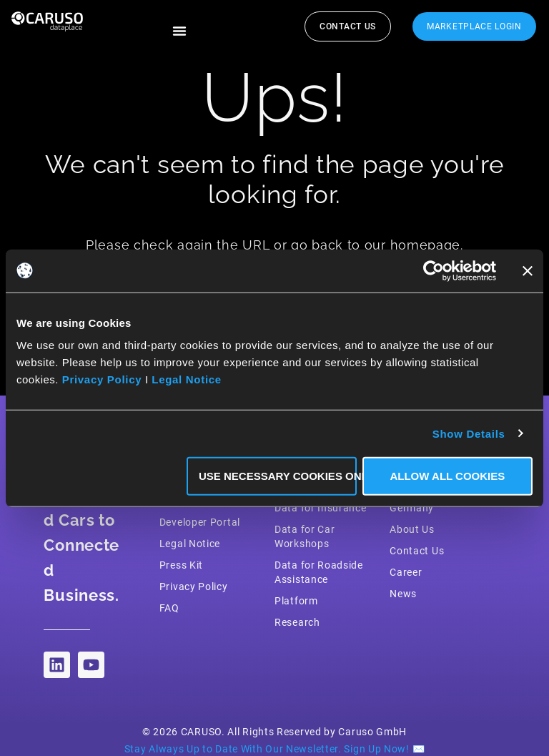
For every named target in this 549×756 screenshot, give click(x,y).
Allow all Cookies (447, 476)
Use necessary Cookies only (278, 476)
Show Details (469, 433)
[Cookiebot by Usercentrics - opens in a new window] (434, 270)
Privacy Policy (102, 379)
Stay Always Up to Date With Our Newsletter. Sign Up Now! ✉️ (275, 749)
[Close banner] (528, 270)
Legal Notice (187, 379)
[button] (179, 31)
